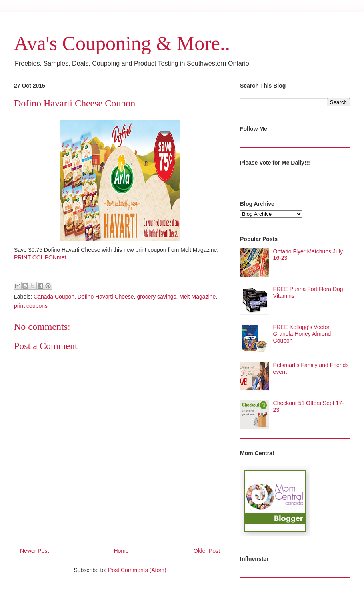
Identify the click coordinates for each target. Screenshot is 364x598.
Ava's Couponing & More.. (122, 43)
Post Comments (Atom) (137, 570)
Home (121, 551)
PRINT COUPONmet (40, 257)
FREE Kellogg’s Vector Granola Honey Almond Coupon (302, 334)
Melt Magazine (197, 297)
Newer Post (34, 551)
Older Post (207, 551)
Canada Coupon (54, 297)
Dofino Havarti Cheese (106, 297)
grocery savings (156, 297)
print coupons (31, 306)
